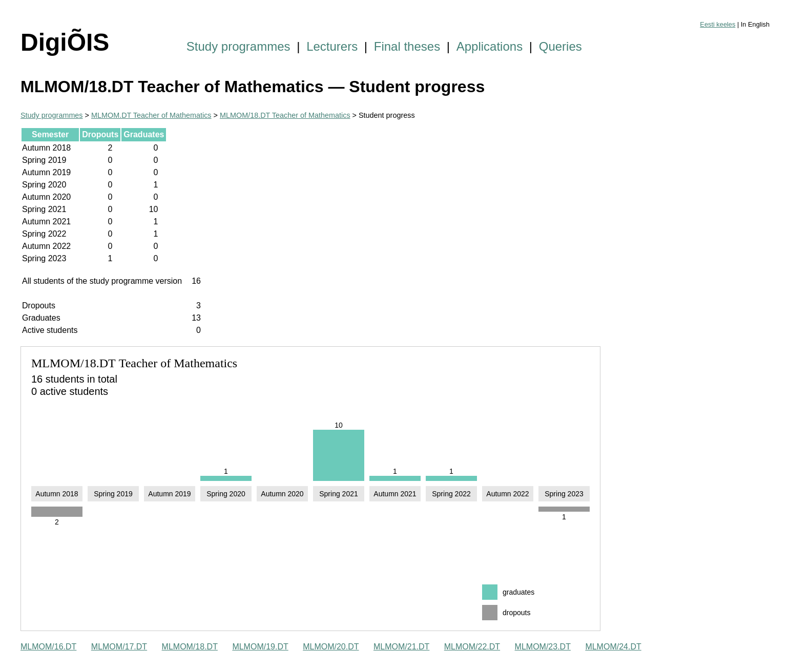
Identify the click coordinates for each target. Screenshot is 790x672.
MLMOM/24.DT (613, 647)
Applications (490, 46)
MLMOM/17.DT (119, 647)
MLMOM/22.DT (472, 647)
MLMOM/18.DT (190, 647)
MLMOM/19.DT (260, 647)
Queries (560, 46)
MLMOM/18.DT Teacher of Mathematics (285, 115)
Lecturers (332, 46)
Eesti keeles (718, 24)
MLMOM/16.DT (48, 647)
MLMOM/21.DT (401, 647)
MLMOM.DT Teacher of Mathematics (151, 115)
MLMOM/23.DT (543, 647)
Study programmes (238, 46)
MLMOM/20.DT (331, 647)
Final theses (407, 46)
